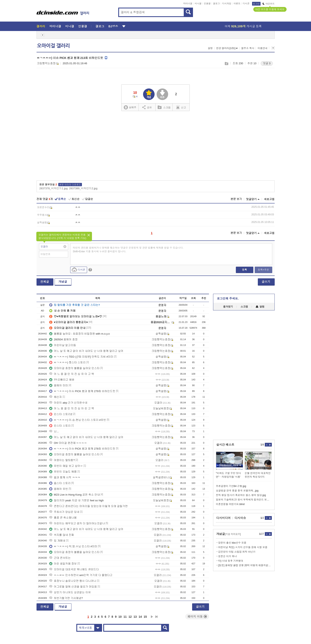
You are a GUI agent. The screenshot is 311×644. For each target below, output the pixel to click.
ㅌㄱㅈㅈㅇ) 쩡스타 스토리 (67, 362)
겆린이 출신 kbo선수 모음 (232, 543)
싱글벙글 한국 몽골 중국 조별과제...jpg (237, 491)
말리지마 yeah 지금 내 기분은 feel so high (76, 500)
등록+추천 (263, 270)
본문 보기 (236, 199)
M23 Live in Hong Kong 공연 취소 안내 (75, 495)
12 (130, 617)
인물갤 (207, 3)
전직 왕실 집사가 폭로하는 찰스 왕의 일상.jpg (241, 495)
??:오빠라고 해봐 (62, 380)
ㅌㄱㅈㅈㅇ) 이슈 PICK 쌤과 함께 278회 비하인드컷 (82, 449)
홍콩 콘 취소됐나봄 (63, 518)
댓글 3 (267, 63)
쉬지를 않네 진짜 (62, 535)
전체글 (45, 282)
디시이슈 (240, 518)
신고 (181, 107)
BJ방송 (113, 26)
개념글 (63, 282)
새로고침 (269, 199)
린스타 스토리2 (61, 414)
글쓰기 (266, 282)
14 (140, 617)
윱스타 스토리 (60, 483)
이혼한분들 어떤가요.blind (230, 504)
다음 (152, 617)
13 (135, 617)
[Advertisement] (155, 147)
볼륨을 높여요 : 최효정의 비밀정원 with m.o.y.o (79, 334)
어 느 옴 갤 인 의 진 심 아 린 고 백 (72, 408)
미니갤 (198, 3)
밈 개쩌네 (57, 541)
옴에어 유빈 (59, 489)
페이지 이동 (197, 616)
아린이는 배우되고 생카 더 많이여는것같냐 (77, 523)
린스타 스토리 (60, 426)
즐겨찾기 (228, 307)
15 (145, 617)
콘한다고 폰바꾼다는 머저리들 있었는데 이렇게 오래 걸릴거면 (88, 506)
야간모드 (269, 4)
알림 (260, 307)
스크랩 (226, 64)
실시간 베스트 (225, 445)
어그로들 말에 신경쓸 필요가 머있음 (73, 587)
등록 (244, 270)
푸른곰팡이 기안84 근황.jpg (231, 486)
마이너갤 (188, 3)
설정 (210, 48)
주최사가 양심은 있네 (64, 512)
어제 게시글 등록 (243, 26)
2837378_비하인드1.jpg (54, 188)
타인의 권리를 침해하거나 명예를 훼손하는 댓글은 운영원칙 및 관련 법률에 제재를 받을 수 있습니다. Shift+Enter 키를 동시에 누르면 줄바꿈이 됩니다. (128, 250)
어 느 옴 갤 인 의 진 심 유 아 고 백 (72, 374)
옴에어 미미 (59, 385)
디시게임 (227, 3)
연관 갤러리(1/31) (227, 48)
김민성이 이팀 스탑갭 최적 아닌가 (237, 552)
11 (125, 617)
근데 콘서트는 (60, 558)
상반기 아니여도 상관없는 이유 (70, 592)
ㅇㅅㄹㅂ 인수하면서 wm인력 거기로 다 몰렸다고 (81, 575)
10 (120, 617)
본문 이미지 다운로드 (70, 185)
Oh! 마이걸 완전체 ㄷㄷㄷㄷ (68, 443)
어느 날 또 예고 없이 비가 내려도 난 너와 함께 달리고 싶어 (86, 351)
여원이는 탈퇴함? (62, 460)
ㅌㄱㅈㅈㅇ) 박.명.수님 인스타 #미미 (73, 546)
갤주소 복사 (248, 48)
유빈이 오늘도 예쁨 (63, 472)
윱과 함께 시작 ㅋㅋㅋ (65, 477)
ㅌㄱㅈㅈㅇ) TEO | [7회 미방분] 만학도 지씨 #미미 (81, 357)
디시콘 (246, 3)
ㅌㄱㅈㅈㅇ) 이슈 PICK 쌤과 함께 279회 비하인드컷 (82, 391)
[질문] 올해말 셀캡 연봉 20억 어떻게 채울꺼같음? (245, 565)
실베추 (130, 107)
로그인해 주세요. (228, 298)
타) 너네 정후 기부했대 (231, 561)
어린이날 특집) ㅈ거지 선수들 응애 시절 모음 (243, 547)
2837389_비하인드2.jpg (83, 188)
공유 (147, 107)
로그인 (256, 4)
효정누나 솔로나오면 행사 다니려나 (73, 581)
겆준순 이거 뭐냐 (228, 556)
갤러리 (41, 26)
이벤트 (237, 3)
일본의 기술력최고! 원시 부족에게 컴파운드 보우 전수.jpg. (244, 500)
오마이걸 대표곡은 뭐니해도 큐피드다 (74, 569)
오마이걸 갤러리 (53, 46)
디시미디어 (224, 518)
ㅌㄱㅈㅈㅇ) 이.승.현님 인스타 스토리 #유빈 (78, 420)
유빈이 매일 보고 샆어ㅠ (66, 466)
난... (54, 431)
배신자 (56, 397)
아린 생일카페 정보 (63, 564)
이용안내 (263, 48)
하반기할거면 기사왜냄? (66, 598)
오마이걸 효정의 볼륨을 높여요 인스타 (74, 368)
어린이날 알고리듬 (63, 345)
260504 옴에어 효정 (63, 339)
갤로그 (216, 3)
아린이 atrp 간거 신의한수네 (68, 403)
